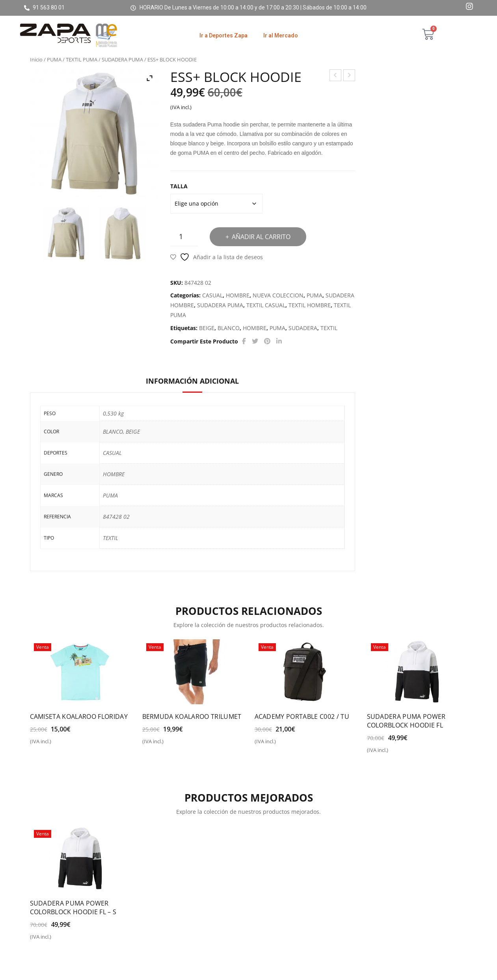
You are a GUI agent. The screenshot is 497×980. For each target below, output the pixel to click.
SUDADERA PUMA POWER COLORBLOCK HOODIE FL (406, 721)
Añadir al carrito (261, 237)
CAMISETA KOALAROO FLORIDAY (79, 716)
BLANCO (229, 328)
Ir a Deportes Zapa (223, 35)
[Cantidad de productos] (184, 237)
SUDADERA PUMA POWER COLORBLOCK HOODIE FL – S (73, 908)
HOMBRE (238, 295)
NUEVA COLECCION (278, 295)
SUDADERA (303, 328)
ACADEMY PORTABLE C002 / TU (302, 716)
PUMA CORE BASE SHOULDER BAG (349, 76)
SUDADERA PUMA (122, 59)
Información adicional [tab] (192, 381)
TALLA (179, 186)
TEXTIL (329, 328)
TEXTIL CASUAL (266, 305)
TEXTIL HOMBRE (310, 305)
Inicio (36, 59)
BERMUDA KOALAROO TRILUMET (192, 716)
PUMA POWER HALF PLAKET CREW (336, 76)
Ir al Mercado (281, 35)
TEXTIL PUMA (82, 59)
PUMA (54, 59)
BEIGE (207, 328)
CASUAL (212, 295)
